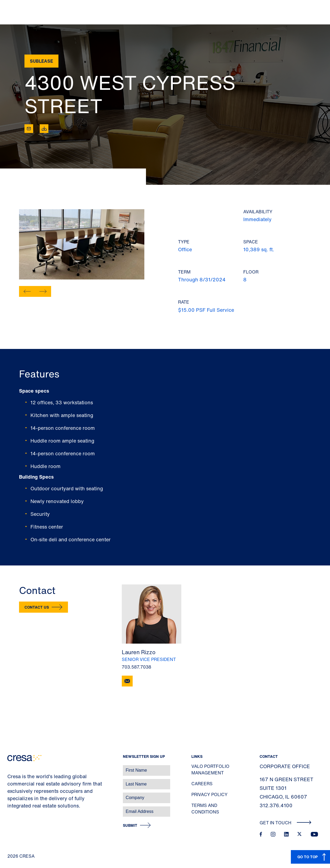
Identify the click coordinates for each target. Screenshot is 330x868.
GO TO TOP (308, 857)
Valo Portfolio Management (210, 770)
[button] (27, 291)
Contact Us (37, 607)
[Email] (29, 129)
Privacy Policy (209, 794)
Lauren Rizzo (139, 652)
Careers (202, 784)
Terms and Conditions (205, 809)
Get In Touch (286, 823)
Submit (130, 826)
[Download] (44, 129)
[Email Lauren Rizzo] (127, 681)
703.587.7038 (136, 667)
